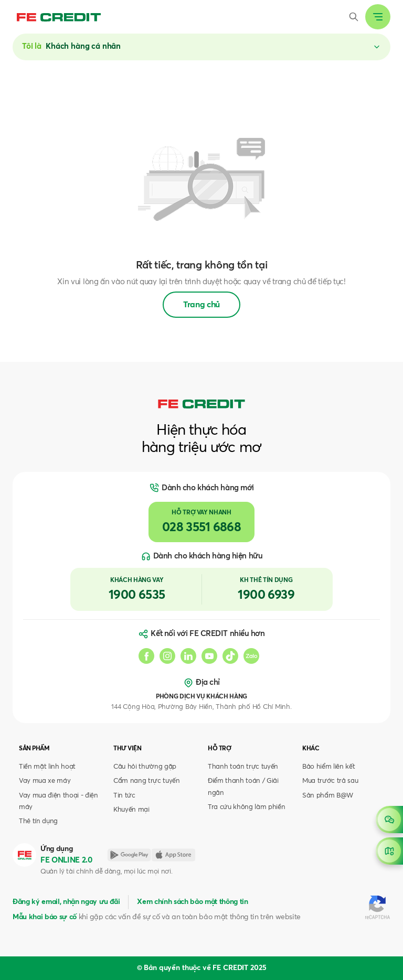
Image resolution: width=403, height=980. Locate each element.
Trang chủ (201, 305)
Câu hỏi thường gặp (145, 767)
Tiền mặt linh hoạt (47, 767)
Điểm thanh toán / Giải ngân (243, 787)
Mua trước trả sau (330, 781)
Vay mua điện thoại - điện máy (59, 801)
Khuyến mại (131, 810)
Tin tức (124, 796)
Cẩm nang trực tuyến (147, 781)
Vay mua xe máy (45, 781)
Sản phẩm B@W (328, 796)
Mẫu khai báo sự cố (45, 917)
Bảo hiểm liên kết (328, 767)
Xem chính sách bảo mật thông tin (192, 902)
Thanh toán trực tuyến (243, 767)
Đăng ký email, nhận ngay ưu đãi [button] (66, 902)
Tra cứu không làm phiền (246, 807)
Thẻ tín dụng (38, 821)
